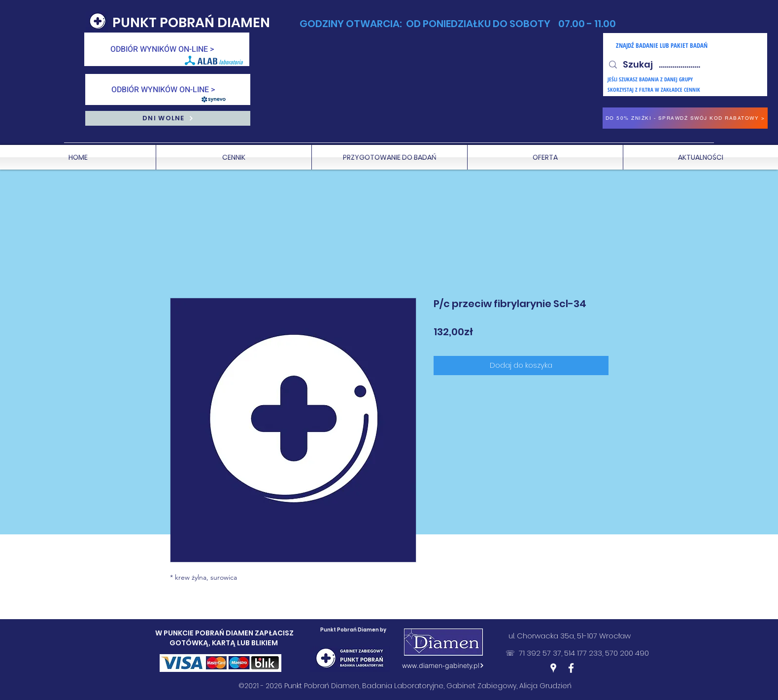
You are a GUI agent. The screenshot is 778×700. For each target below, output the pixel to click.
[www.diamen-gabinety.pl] (443, 665)
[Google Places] (553, 668)
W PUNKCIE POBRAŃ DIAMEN (205, 633)
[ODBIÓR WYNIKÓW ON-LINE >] (167, 49)
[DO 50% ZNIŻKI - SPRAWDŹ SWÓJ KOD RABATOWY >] (685, 118)
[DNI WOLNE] (168, 118)
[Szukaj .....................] (685, 65)
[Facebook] (571, 668)
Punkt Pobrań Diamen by (353, 630)
